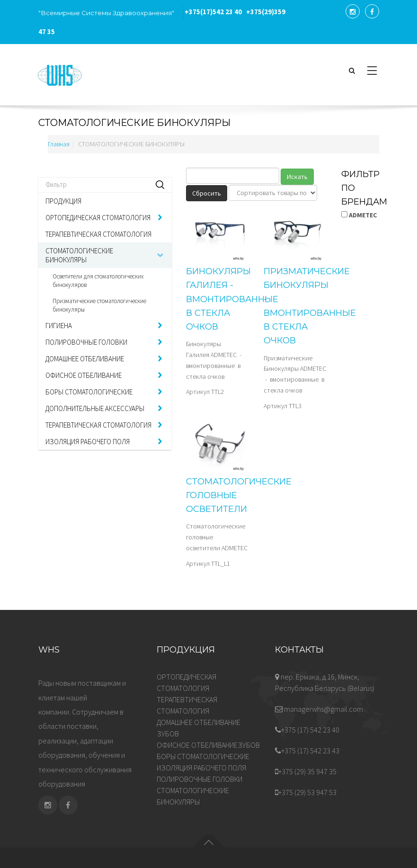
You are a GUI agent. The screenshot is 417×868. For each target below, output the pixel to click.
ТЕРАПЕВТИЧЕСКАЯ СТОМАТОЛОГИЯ (98, 234)
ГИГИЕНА (59, 326)
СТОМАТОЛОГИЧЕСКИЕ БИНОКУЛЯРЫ (79, 255)
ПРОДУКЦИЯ (63, 201)
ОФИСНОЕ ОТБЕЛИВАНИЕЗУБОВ (208, 745)
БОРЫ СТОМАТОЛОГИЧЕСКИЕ (89, 392)
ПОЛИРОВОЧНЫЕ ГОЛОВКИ (86, 342)
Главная (59, 144)
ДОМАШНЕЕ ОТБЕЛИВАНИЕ (85, 359)
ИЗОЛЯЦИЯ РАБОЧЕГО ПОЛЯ (88, 442)
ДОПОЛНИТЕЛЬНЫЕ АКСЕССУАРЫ (95, 408)
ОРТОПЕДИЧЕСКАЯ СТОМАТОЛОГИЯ (98, 218)
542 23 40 (213, 12)
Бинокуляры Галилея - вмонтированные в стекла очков (232, 299)
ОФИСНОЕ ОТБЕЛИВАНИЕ (84, 375)
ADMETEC (359, 215)
